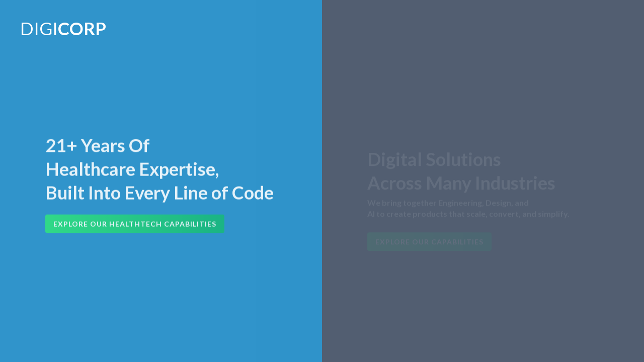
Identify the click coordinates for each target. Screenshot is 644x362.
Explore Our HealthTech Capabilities (135, 224)
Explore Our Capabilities (429, 243)
